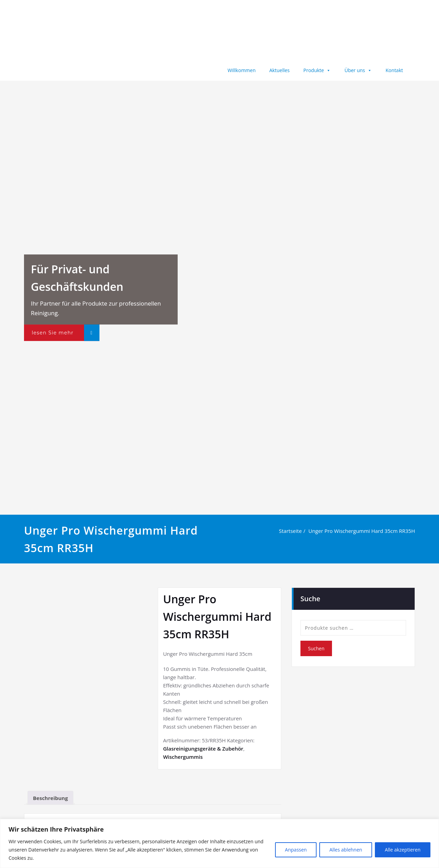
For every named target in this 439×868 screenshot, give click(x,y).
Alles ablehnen (346, 850)
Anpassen (296, 850)
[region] (219, 843)
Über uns (358, 70)
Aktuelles (279, 70)
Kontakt (394, 70)
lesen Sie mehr (52, 333)
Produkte (317, 70)
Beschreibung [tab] (50, 798)
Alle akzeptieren (403, 850)
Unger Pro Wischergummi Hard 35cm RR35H (363, 531)
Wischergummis (183, 757)
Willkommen (242, 70)
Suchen (316, 648)
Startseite (291, 531)
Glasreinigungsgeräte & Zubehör (203, 749)
